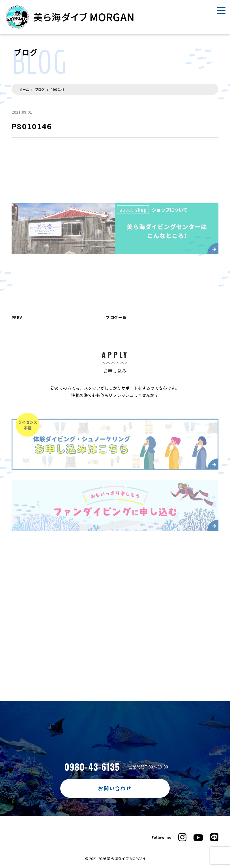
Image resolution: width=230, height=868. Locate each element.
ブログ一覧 (115, 317)
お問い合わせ (115, 788)
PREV (17, 317)
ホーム (24, 89)
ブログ (40, 89)
